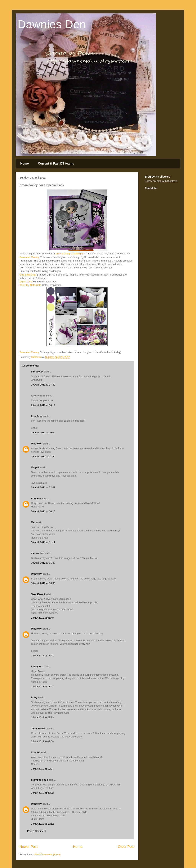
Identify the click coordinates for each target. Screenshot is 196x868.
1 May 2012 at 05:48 (42, 618)
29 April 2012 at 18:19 (43, 405)
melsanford (38, 553)
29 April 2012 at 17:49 (43, 385)
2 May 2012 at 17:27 (42, 769)
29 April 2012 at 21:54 (43, 456)
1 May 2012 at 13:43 (42, 656)
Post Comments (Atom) (48, 854)
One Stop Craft (28, 275)
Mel (33, 522)
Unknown (37, 444)
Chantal (36, 752)
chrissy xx (37, 372)
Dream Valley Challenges (69, 254)
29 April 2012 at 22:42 (43, 487)
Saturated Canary (29, 257)
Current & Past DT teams (56, 163)
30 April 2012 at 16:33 (43, 583)
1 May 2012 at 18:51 (42, 686)
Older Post (126, 847)
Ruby (34, 697)
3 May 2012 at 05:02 (42, 793)
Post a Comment (36, 831)
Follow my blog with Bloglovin (161, 181)
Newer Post (29, 847)
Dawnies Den (52, 24)
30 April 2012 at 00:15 (43, 511)
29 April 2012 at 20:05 (43, 432)
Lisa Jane (37, 416)
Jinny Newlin (39, 729)
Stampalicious (39, 780)
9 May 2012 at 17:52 (42, 824)
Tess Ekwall (38, 594)
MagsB (35, 467)
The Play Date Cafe (30, 285)
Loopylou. (37, 667)
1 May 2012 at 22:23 (42, 717)
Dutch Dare (26, 282)
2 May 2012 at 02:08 (42, 741)
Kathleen (36, 499)
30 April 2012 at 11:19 (43, 542)
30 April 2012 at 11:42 (43, 563)
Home (24, 163)
